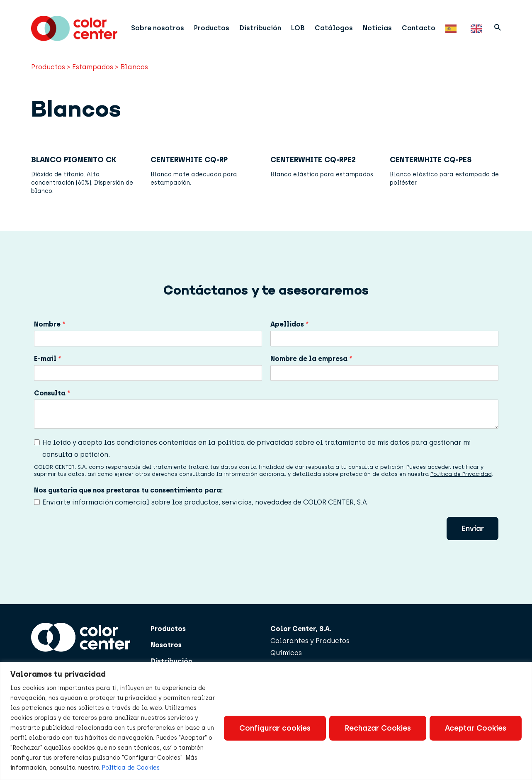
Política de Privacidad (461, 485)
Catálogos (340, 27)
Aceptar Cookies (476, 728)
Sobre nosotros (163, 27)
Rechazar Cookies (378, 728)
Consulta (52, 404)
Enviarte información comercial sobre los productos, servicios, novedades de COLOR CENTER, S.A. (205, 513)
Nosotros (166, 655)
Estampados (93, 78)
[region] (266, 721)
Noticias (383, 27)
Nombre (50, 335)
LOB (304, 27)
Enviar (472, 539)
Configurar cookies (275, 728)
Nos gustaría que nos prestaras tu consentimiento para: (128, 501)
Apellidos (290, 335)
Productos (217, 27)
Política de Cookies (131, 768)
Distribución (266, 27)
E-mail (48, 369)
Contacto (424, 27)
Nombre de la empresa (311, 369)
